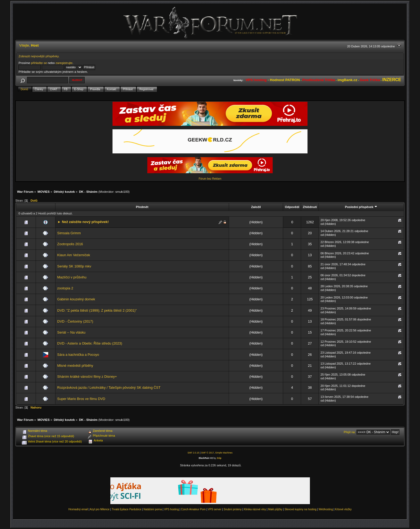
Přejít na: (350, 432)
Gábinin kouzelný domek (76, 299)
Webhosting (326, 509)
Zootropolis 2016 (70, 244)
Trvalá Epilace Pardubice (127, 509)
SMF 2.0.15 (193, 453)
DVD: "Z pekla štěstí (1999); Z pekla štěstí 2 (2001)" (97, 310)
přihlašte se (39, 63)
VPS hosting (171, 509)
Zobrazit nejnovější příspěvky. (39, 56)
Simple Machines (224, 453)
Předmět (142, 207)
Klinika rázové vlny (255, 509)
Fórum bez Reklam (210, 179)
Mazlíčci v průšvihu (72, 277)
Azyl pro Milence (100, 509)
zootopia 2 (65, 288)
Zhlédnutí (310, 207)
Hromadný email (78, 509)
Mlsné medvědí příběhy (75, 366)
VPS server (215, 509)
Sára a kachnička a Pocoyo (78, 355)
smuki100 (122, 192)
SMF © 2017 (208, 453)
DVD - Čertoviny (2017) (75, 321)
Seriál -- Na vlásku (71, 332)
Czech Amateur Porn (193, 509)
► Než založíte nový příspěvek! (83, 222)
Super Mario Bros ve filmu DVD (81, 399)
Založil (256, 207)
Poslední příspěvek (361, 207)
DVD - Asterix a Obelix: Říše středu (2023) (90, 343)
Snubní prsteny (233, 509)
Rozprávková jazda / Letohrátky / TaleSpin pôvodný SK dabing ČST (109, 388)
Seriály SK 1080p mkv (74, 266)
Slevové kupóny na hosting (301, 509)
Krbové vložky (343, 509)
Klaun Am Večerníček (74, 255)
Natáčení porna (153, 509)
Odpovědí (292, 207)
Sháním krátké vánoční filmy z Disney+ (87, 377)
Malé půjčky (275, 509)
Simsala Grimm (69, 233)
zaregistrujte (64, 63)
